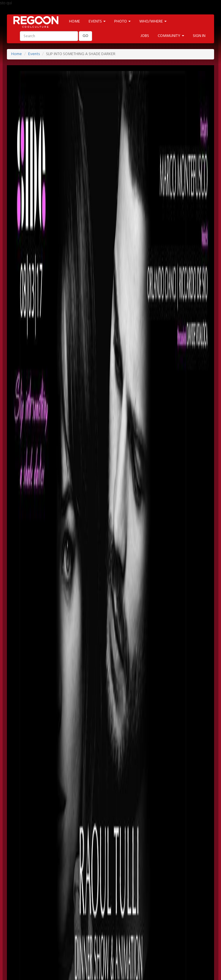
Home (17, 54)
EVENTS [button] (97, 21)
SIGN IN (199, 36)
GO (85, 36)
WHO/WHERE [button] (153, 21)
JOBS (145, 36)
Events (34, 54)
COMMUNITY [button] (171, 36)
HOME (75, 21)
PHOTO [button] (122, 21)
